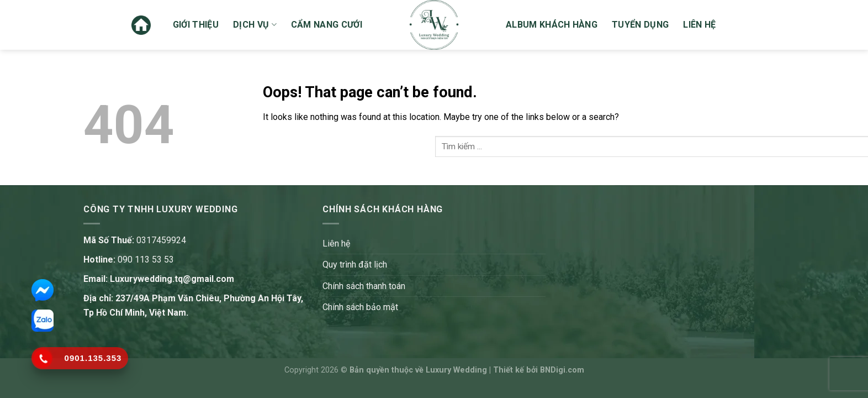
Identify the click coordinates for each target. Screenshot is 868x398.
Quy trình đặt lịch (355, 265)
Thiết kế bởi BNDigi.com (539, 370)
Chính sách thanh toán (364, 286)
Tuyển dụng (640, 25)
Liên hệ (699, 25)
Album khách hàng (552, 25)
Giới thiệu (196, 25)
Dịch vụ (255, 25)
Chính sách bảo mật (360, 307)
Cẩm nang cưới (327, 25)
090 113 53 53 (146, 260)
